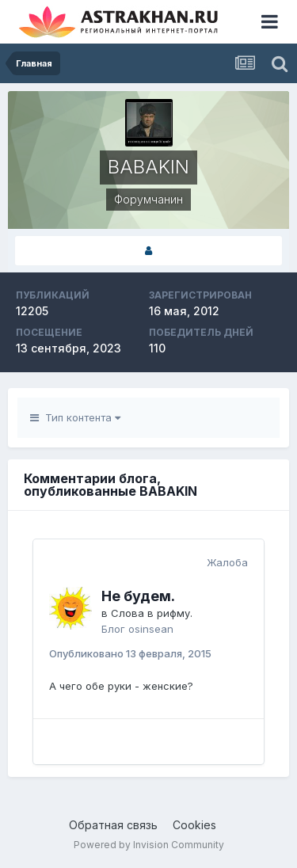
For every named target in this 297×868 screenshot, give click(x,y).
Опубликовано (130, 653)
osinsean (151, 629)
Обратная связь (113, 825)
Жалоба (227, 562)
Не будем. (138, 596)
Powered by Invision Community (149, 845)
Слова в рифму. (152, 613)
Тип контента (75, 417)
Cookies (194, 825)
